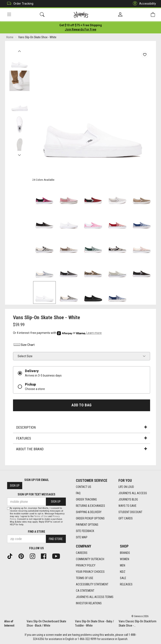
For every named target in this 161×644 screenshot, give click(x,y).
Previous (19, 50)
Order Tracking (19, 4)
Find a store (36, 532)
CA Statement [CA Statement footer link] (85, 591)
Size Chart (24, 345)
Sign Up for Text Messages (36, 494)
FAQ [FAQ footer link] (78, 493)
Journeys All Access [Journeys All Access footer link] (133, 493)
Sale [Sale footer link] (123, 578)
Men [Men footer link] (123, 565)
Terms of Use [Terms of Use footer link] (85, 578)
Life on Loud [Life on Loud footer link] (126, 487)
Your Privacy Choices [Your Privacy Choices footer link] (90, 572)
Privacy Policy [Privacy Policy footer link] (86, 565)
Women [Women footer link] (125, 559)
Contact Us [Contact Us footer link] (84, 487)
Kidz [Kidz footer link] (123, 572)
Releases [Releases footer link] (126, 584)
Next (19, 154)
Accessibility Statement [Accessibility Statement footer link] (92, 584)
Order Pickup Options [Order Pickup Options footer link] (90, 518)
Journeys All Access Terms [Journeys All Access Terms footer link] (95, 597)
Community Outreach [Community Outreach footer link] (90, 559)
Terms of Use (41, 516)
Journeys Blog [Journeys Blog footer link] (128, 499)
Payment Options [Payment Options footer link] (87, 525)
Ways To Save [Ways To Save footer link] (127, 506)
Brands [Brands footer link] (125, 553)
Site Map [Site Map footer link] (82, 537)
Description (82, 427)
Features (82, 438)
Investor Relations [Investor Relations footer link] (89, 603)
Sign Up (15, 486)
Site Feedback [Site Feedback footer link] (85, 531)
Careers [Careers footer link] (82, 553)
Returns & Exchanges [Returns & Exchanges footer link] (90, 506)
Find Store (56, 539)
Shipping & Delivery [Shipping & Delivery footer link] (89, 512)
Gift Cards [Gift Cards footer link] (126, 518)
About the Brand (82, 449)
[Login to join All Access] (81, 25)
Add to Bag (81, 405)
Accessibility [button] (143, 4)
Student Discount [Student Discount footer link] (130, 512)
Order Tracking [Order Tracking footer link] (86, 499)
